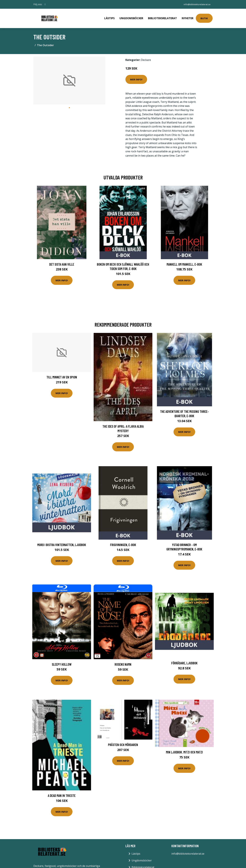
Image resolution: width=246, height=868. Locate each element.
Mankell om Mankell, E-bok (184, 262)
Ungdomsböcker (131, 17)
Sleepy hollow (62, 662)
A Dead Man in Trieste (62, 793)
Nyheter (188, 17)
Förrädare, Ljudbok (184, 661)
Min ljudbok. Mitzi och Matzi (184, 750)
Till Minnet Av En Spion (62, 375)
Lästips (109, 17)
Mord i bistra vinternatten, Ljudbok (62, 542)
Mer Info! (136, 77)
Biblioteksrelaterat (162, 17)
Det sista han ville (62, 262)
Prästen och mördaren (123, 742)
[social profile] (45, 4)
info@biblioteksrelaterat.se (196, 4)
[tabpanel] (69, 78)
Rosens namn (123, 662)
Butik (204, 17)
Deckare (146, 58)
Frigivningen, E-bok (123, 542)
